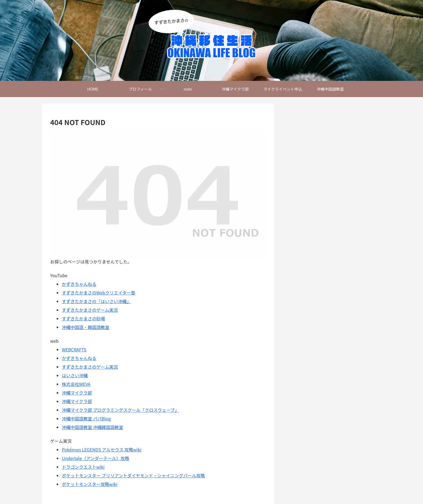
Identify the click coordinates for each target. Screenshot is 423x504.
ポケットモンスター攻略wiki (90, 484)
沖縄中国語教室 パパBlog (86, 419)
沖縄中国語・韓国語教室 (86, 327)
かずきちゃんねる (79, 284)
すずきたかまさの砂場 (83, 318)
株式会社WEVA (76, 384)
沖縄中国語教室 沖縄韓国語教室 (93, 427)
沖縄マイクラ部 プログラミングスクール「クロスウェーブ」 (120, 410)
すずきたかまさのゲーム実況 (90, 310)
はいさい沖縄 (75, 375)
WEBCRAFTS (74, 349)
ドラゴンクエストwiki (83, 467)
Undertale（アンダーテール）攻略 (95, 458)
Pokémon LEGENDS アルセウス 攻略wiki (102, 450)
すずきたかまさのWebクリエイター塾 (98, 293)
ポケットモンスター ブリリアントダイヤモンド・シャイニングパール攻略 (133, 475)
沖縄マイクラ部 (77, 393)
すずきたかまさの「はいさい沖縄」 (96, 301)
